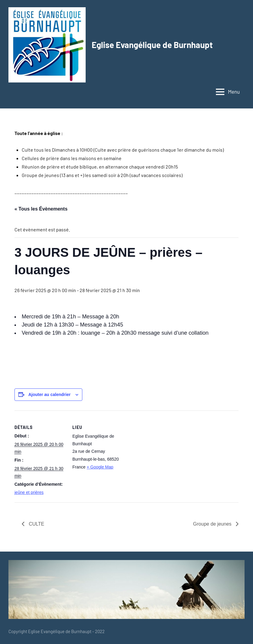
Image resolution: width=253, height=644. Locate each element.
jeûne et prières (29, 492)
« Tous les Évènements (41, 209)
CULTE (36, 524)
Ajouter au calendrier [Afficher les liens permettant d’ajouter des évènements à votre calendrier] (49, 394)
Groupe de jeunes (213, 524)
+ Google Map (100, 467)
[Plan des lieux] (162, 452)
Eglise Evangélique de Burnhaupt (153, 45)
